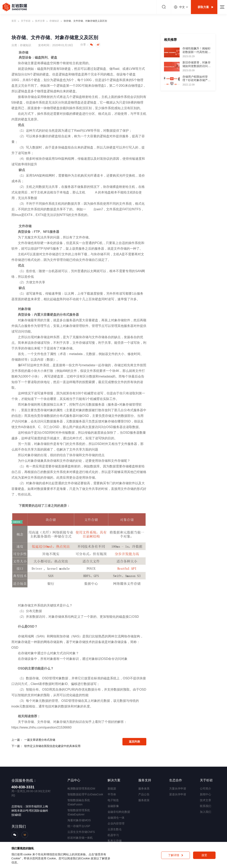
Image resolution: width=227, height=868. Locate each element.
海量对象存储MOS (79, 820)
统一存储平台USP (79, 826)
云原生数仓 (115, 829)
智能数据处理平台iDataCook (85, 794)
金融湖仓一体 (116, 818)
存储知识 (54, 21)
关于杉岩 (26, 21)
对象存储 (24, 320)
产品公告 (144, 794)
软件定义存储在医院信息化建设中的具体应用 (52, 746)
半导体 (112, 794)
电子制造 (113, 800)
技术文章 (40, 21)
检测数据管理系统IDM (81, 789)
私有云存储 (115, 841)
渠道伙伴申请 (178, 794)
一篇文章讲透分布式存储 (40, 740)
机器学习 (113, 835)
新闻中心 (206, 794)
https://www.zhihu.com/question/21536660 (42, 727)
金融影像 (113, 806)
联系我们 (206, 806)
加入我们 (206, 812)
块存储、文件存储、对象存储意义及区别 (85, 21)
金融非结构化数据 (119, 812)
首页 (14, 21)
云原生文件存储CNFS (81, 832)
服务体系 (144, 789)
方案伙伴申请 (178, 789)
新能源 (112, 789)
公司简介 (206, 789)
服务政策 (144, 800)
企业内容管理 (116, 823)
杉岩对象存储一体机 (80, 838)
